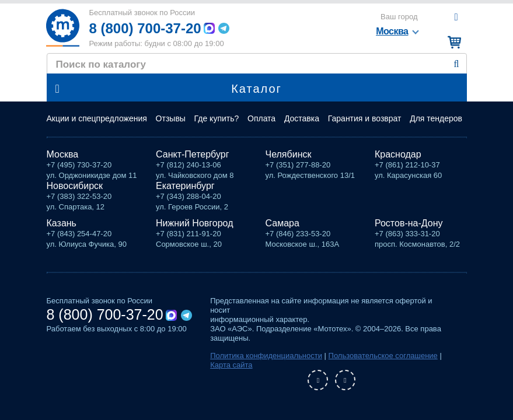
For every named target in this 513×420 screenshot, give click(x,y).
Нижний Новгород (194, 223)
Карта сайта (231, 365)
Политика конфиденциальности (266, 356)
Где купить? (217, 118)
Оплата (261, 118)
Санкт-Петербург (192, 154)
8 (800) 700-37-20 (145, 28)
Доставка (302, 118)
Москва (63, 154)
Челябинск (289, 154)
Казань (62, 223)
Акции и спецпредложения (97, 118)
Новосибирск (75, 186)
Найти (457, 64)
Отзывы (171, 118)
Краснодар (398, 154)
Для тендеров (436, 118)
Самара (282, 223)
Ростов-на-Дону (409, 223)
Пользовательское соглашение (383, 356)
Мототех (63, 28)
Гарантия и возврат (365, 118)
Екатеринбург (185, 186)
